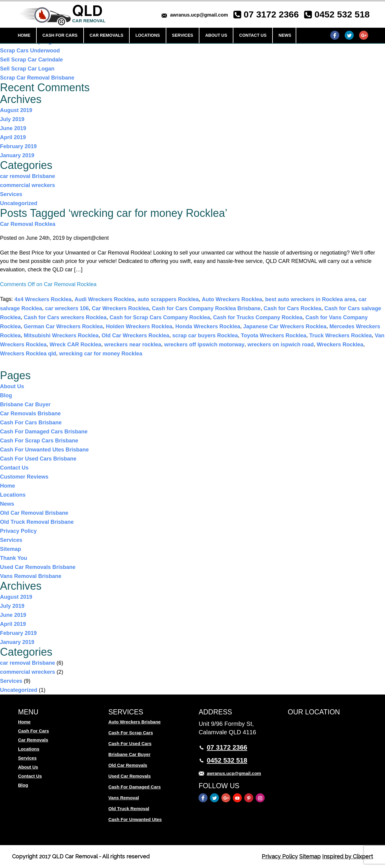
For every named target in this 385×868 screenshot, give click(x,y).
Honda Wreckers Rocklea (208, 326)
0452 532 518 (342, 14)
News (285, 35)
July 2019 (12, 119)
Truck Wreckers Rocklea (340, 336)
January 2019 (17, 155)
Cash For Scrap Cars (131, 733)
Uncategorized (19, 203)
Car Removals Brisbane (30, 414)
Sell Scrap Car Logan (27, 69)
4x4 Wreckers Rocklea (43, 299)
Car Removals (107, 35)
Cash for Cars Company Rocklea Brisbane (206, 308)
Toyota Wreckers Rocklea (274, 336)
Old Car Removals (128, 765)
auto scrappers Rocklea (168, 299)
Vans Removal (124, 798)
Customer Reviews (24, 477)
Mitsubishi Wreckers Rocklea (61, 336)
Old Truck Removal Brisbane (37, 522)
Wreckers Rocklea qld (28, 354)
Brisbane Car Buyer (25, 404)
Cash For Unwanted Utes (135, 819)
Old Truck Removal (129, 809)
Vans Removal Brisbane (31, 576)
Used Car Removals (129, 776)
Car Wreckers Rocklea (120, 308)
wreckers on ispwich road (281, 345)
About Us (216, 35)
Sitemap (11, 549)
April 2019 (13, 137)
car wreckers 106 (67, 308)
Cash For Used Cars (130, 743)
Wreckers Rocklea (340, 345)
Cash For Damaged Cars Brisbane (44, 432)
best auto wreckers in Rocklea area (310, 299)
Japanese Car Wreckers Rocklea (285, 326)
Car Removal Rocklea (28, 224)
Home (24, 35)
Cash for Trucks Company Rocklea (258, 317)
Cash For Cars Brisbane (31, 423)
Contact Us (253, 35)
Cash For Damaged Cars (134, 787)
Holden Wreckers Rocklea (139, 326)
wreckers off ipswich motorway (204, 345)
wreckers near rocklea (133, 345)
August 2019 (16, 110)
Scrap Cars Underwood (30, 51)
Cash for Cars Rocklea (292, 308)
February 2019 (18, 146)
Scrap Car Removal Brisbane (37, 78)
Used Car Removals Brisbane (38, 567)
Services (183, 35)
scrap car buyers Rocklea (205, 336)
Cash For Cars (60, 35)
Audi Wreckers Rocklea (105, 299)
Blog (6, 395)
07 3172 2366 (271, 14)
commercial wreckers (28, 185)
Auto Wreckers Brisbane (134, 722)
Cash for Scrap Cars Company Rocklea (160, 317)
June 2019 (13, 128)
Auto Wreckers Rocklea (232, 299)
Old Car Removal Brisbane (34, 513)
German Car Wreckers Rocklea (63, 326)
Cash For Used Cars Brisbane (38, 459)
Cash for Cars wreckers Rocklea (65, 317)
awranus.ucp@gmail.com (199, 15)
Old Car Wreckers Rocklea (136, 336)
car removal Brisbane (28, 176)
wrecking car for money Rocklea (101, 354)
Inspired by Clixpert (348, 856)
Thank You (14, 558)
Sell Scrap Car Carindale (31, 60)
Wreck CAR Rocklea (75, 345)
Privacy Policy (18, 531)
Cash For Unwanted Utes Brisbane (44, 450)
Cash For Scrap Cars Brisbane (39, 441)
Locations (148, 35)
